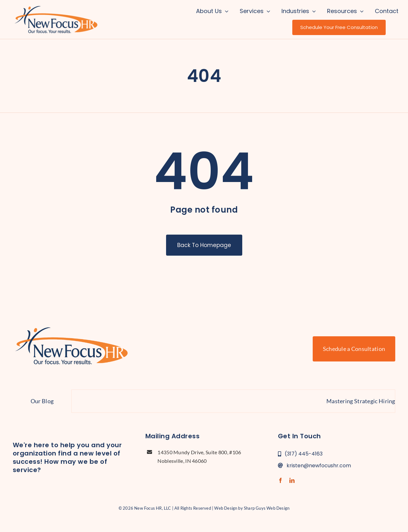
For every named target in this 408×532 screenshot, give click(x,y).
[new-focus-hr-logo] (56, 6)
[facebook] (280, 480)
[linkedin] (292, 480)
